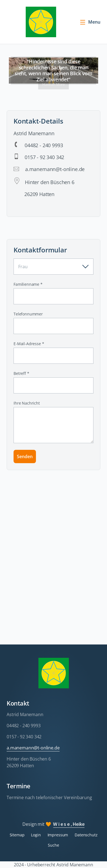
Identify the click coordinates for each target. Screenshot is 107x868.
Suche (53, 845)
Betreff (23, 373)
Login (36, 835)
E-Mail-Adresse (29, 344)
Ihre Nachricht (27, 403)
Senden (25, 456)
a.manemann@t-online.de (33, 748)
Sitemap (17, 835)
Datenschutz (86, 835)
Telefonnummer (28, 314)
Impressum (58, 835)
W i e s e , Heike (69, 824)
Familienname (28, 284)
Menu (90, 22)
